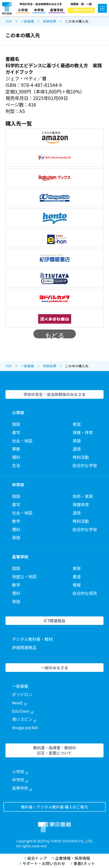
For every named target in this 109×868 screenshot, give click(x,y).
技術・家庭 (83, 496)
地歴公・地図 (24, 576)
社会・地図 (22, 441)
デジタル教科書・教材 (32, 639)
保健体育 (81, 504)
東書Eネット (83, 863)
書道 (77, 576)
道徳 (77, 449)
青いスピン (24, 719)
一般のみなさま (81, 10)
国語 (16, 424)
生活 (16, 465)
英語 (77, 441)
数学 (16, 521)
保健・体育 (83, 432)
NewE (19, 703)
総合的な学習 (85, 465)
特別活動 (81, 457)
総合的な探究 (85, 593)
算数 (16, 449)
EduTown (23, 711)
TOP (9, 21)
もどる (55, 334)
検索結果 (50, 21)
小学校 (23, 10)
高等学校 (57, 10)
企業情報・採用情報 (71, 858)
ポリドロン (22, 694)
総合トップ (36, 858)
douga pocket (25, 727)
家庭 (77, 424)
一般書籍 (27, 21)
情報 (77, 585)
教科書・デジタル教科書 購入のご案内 (54, 807)
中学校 (39, 10)
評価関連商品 (24, 647)
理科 (16, 457)
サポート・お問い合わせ (42, 863)
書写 (16, 432)
